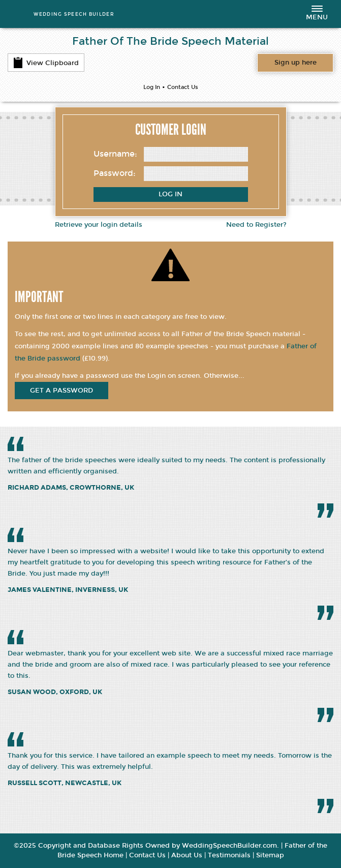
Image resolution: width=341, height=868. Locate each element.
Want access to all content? (296, 63)
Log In (152, 87)
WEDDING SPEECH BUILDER (74, 14)
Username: (115, 154)
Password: (115, 173)
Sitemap (270, 855)
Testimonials (229, 855)
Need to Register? (256, 225)
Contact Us (183, 87)
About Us (187, 855)
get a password (61, 391)
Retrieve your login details (99, 225)
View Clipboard (46, 63)
